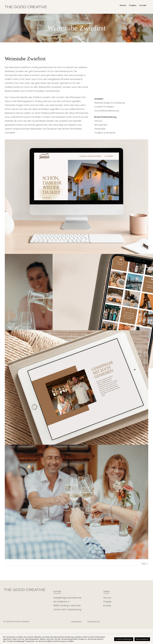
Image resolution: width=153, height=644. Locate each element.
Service (107, 598)
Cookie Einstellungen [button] (124, 639)
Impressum (76, 622)
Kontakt (107, 606)
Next (144, 564)
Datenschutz (94, 622)
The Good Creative (20, 622)
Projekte (107, 602)
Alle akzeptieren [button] (142, 639)
